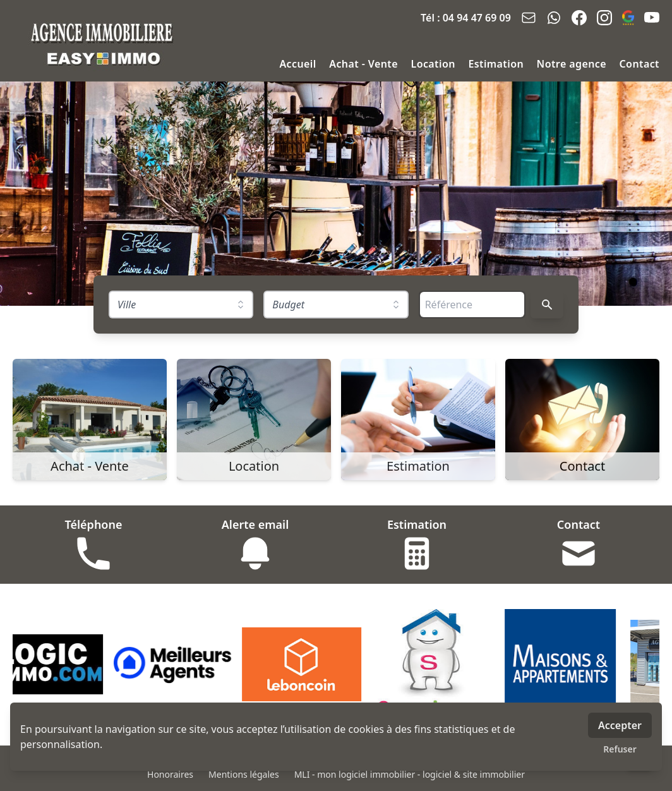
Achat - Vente (365, 64)
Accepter (620, 725)
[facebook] (579, 18)
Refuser (620, 749)
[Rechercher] (547, 305)
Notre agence (573, 64)
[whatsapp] (554, 18)
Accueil (299, 64)
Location (435, 64)
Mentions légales (244, 774)
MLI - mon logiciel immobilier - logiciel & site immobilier (410, 774)
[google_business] (628, 18)
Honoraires (170, 774)
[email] (529, 18)
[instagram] (604, 18)
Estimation (497, 64)
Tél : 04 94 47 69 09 (466, 18)
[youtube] (652, 18)
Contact (639, 64)
